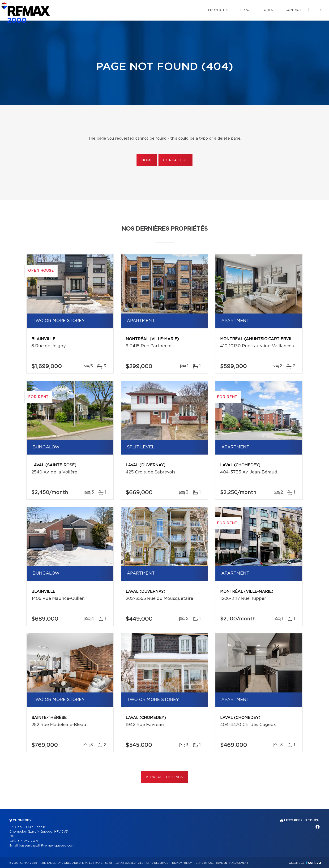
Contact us (175, 160)
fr (319, 10)
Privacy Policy (181, 863)
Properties (218, 10)
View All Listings (164, 777)
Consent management (232, 863)
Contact (293, 10)
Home (147, 160)
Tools (267, 10)
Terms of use (204, 863)
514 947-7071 (28, 841)
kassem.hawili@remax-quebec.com (47, 846)
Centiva (313, 862)
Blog (245, 10)
